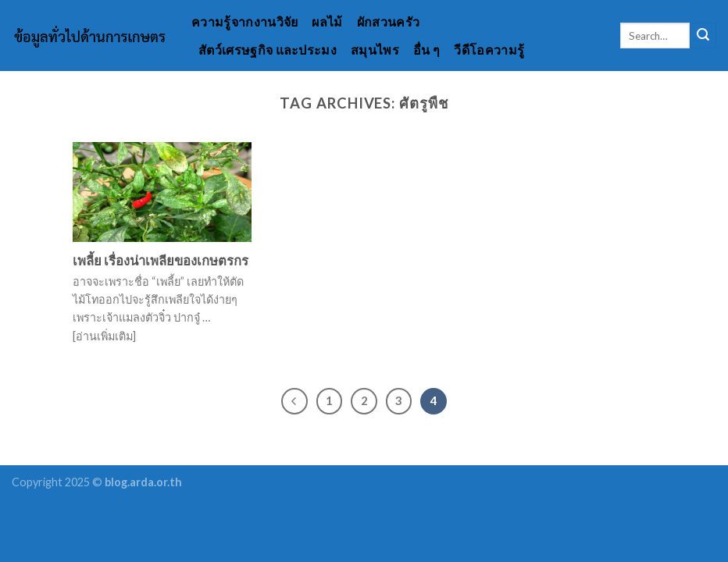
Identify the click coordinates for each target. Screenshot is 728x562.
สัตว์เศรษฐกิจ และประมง (268, 50)
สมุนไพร (375, 50)
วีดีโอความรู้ (489, 50)
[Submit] (703, 36)
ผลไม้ (327, 21)
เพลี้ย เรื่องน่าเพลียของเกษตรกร (161, 261)
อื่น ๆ (426, 50)
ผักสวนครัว (389, 21)
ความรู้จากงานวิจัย (244, 21)
